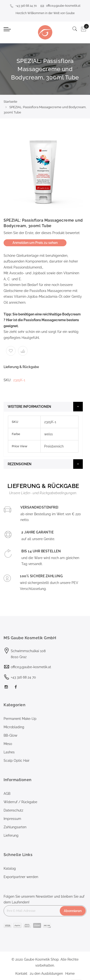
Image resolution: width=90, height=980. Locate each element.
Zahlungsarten (15, 827)
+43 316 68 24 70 (23, 6)
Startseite (10, 102)
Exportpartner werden (21, 877)
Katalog (10, 868)
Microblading (14, 727)
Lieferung (11, 835)
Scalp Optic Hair (17, 761)
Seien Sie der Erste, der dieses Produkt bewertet (42, 233)
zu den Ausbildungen (46, 974)
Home (70, 974)
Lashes (9, 752)
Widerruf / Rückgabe (20, 802)
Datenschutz (13, 810)
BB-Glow (10, 735)
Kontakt (21, 974)
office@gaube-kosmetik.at (60, 6)
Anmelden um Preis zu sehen (35, 243)
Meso (8, 744)
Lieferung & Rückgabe (21, 367)
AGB (7, 794)
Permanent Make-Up (20, 719)
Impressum (12, 819)
